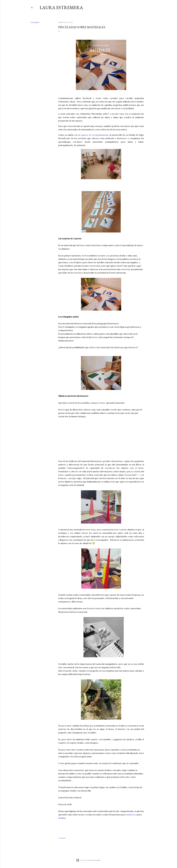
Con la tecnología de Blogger (89, 860)
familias (62, 818)
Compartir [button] (35, 22)
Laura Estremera (61, 7)
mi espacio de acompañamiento (93, 135)
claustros (131, 815)
